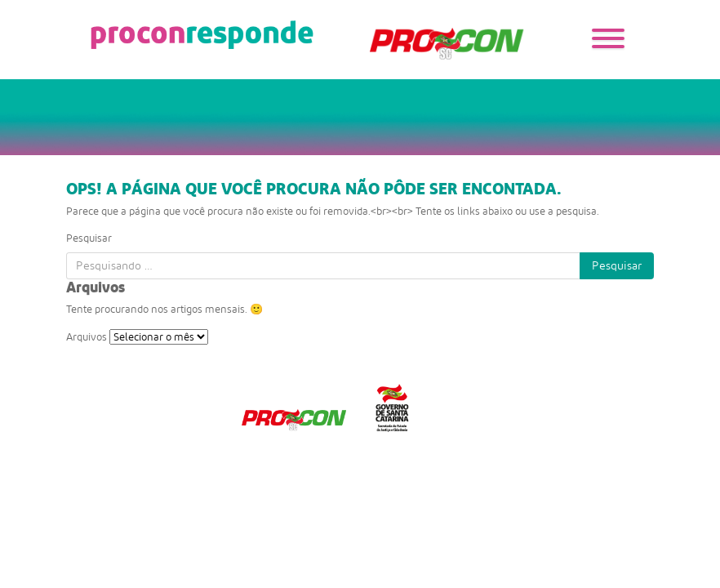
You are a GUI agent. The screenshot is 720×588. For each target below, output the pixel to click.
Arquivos (87, 337)
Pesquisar (89, 238)
